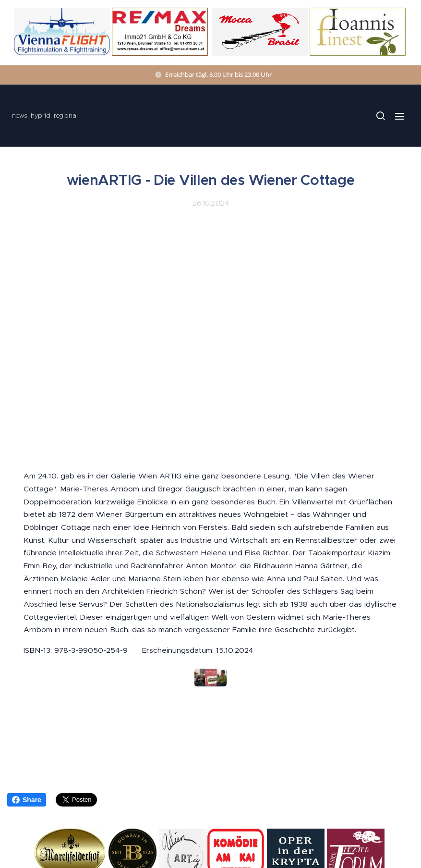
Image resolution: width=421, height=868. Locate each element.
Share (27, 800)
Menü (399, 116)
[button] (380, 116)
